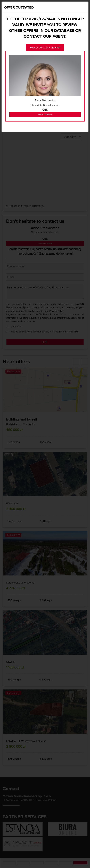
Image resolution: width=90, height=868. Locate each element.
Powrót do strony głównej (45, 48)
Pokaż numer (45, 115)
